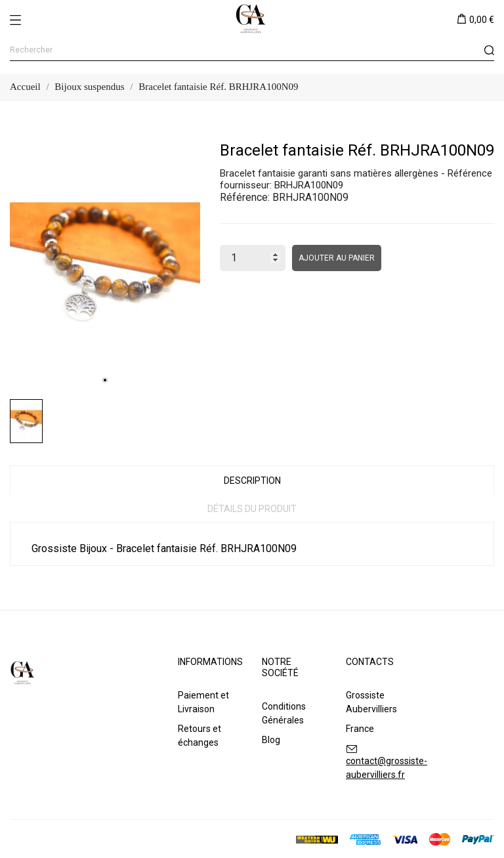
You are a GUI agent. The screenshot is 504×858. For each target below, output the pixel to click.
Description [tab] (252, 481)
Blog (271, 740)
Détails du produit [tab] (252, 509)
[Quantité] (253, 258)
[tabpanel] (105, 266)
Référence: (245, 197)
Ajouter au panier (337, 258)
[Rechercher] (252, 50)
